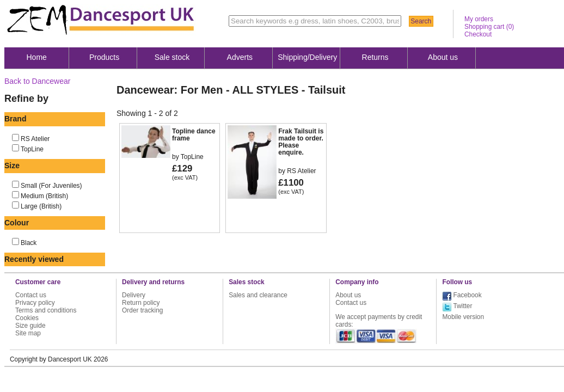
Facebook (467, 295)
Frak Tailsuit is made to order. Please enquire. (301, 142)
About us (443, 57)
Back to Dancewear (37, 81)
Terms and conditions (46, 310)
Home (37, 57)
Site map (28, 333)
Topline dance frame (194, 135)
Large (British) (41, 206)
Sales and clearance (258, 295)
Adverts (240, 57)
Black (29, 243)
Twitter (462, 306)
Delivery (134, 295)
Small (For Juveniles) (51, 186)
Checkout (478, 34)
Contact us (31, 295)
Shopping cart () (489, 27)
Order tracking (142, 310)
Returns (375, 57)
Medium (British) (44, 196)
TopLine (32, 149)
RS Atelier (35, 139)
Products (104, 57)
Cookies (27, 318)
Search (421, 21)
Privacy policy (35, 303)
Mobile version (463, 317)
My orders (479, 19)
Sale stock (172, 57)
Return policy (141, 303)
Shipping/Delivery (307, 57)
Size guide (30, 326)
